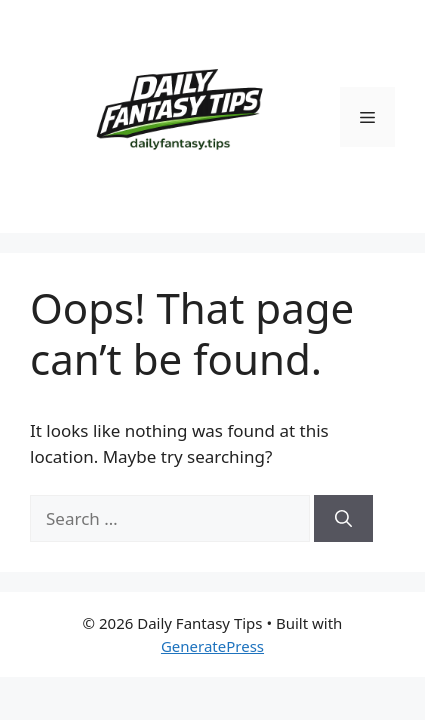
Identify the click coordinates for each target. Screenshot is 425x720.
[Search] (343, 519)
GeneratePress (212, 646)
